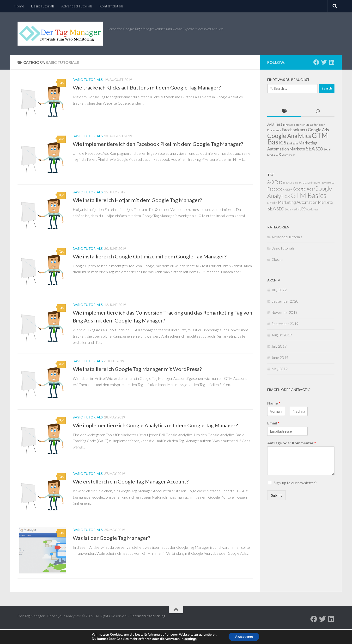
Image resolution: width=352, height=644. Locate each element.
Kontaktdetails (111, 6)
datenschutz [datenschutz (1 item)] (302, 125)
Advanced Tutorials (77, 6)
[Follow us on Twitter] (324, 62)
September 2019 (285, 324)
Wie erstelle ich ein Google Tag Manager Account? (131, 492)
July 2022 (279, 290)
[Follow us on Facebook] (316, 62)
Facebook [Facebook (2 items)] (291, 130)
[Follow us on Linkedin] (332, 62)
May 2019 (280, 369)
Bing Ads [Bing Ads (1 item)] (288, 125)
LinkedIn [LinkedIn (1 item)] (293, 143)
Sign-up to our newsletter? (295, 483)
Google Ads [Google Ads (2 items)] (318, 130)
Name (274, 403)
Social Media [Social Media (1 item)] (292, 209)
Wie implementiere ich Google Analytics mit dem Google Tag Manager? (155, 434)
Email (273, 423)
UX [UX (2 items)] (278, 154)
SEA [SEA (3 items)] (310, 148)
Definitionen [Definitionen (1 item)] (318, 125)
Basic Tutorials (43, 6)
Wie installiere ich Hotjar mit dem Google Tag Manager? (137, 203)
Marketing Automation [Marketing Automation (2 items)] (297, 202)
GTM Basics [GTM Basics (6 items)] (309, 195)
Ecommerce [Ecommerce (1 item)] (274, 130)
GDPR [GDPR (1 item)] (304, 130)
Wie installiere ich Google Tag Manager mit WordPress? (137, 377)
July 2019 (279, 346)
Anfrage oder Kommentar (292, 443)
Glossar (278, 259)
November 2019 (285, 312)
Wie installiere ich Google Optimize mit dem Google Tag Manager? (150, 261)
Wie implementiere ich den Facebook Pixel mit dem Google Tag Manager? (158, 145)
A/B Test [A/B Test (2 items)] (275, 124)
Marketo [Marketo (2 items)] (297, 149)
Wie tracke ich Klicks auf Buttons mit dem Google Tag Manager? (147, 87)
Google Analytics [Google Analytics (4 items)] (289, 136)
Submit (276, 495)
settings (190, 639)
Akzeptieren (244, 636)
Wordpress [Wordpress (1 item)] (288, 155)
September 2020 (285, 301)
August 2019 (282, 335)
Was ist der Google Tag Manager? (112, 550)
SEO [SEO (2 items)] (319, 149)
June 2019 (280, 358)
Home (19, 6)
